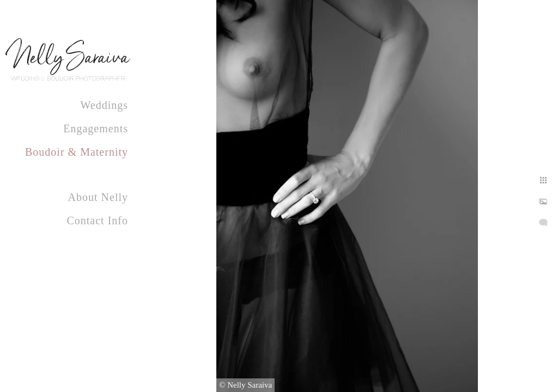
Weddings (105, 105)
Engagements (96, 128)
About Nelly (98, 197)
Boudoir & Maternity (77, 152)
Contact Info (97, 220)
